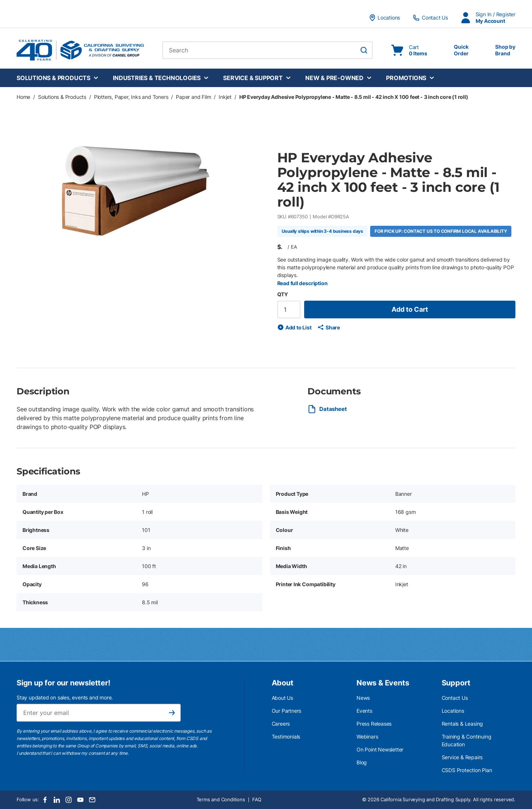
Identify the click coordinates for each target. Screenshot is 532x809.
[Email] (92, 800)
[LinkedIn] (57, 800)
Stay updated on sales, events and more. (65, 697)
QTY (283, 294)
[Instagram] (69, 800)
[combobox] (267, 50)
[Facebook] (45, 800)
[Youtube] (80, 800)
